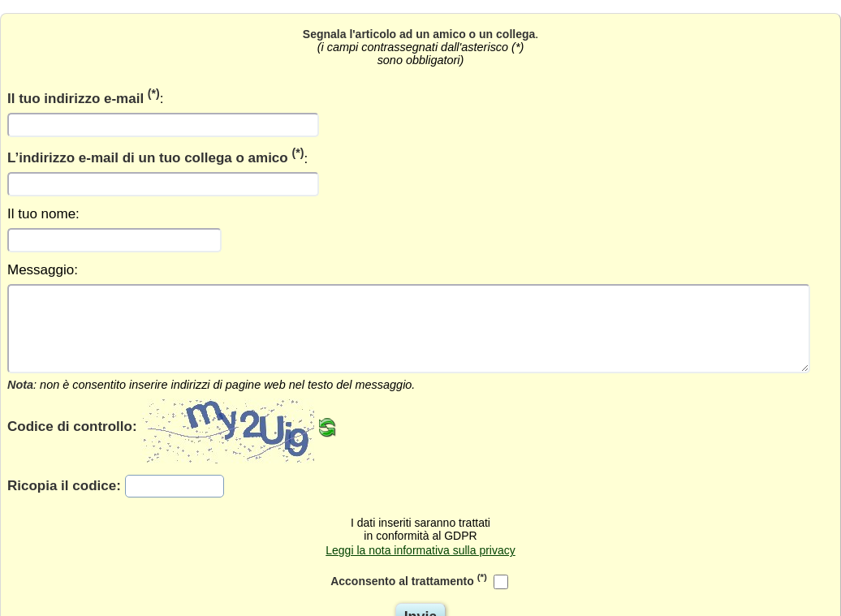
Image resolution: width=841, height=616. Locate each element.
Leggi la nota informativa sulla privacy (420, 550)
